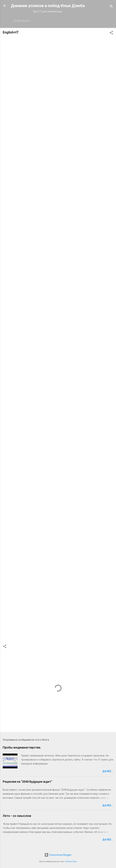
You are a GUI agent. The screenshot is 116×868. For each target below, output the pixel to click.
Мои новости (23, 21)
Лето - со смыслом (17, 816)
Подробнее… (48, 21)
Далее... (108, 771)
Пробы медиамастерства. (22, 747)
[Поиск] (111, 7)
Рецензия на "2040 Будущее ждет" (27, 782)
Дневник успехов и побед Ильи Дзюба (48, 6)
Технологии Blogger (58, 855)
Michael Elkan (71, 862)
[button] (111, 33)
